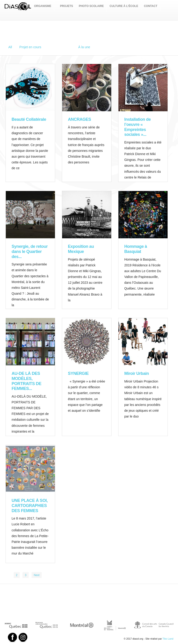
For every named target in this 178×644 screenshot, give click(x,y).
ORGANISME (43, 6)
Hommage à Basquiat (136, 249)
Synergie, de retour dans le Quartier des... (30, 251)
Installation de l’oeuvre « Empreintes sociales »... (137, 127)
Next (37, 575)
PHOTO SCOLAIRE (91, 6)
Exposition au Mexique (81, 249)
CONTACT (151, 6)
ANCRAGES (79, 119)
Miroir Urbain (137, 373)
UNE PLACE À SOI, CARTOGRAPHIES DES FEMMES (30, 505)
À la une (84, 47)
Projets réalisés (60, 47)
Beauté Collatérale (29, 119)
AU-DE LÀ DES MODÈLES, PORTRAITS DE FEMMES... (27, 381)
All (10, 47)
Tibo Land (168, 639)
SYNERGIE (78, 373)
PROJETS (67, 6)
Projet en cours (30, 47)
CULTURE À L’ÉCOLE (124, 6)
